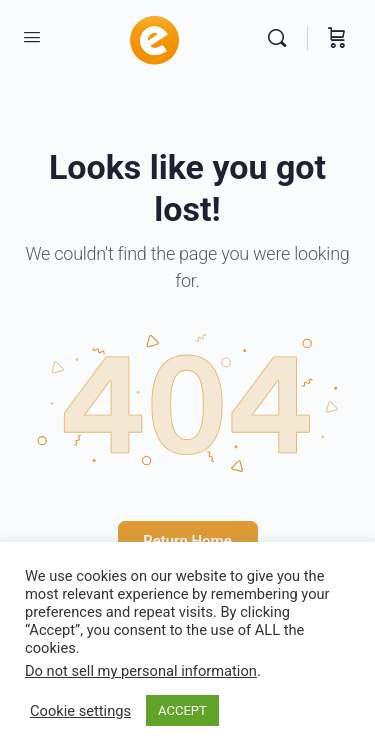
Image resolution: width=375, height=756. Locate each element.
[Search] (282, 38)
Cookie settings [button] (80, 711)
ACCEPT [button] (182, 710)
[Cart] (337, 38)
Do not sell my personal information (141, 671)
